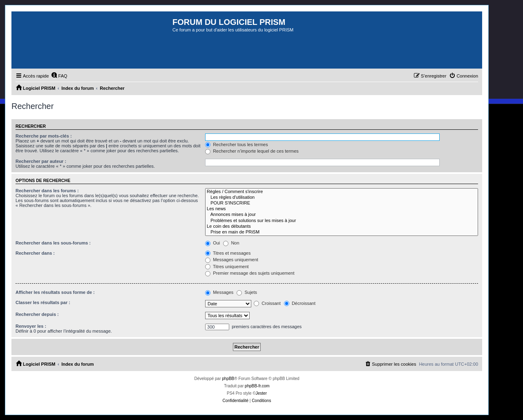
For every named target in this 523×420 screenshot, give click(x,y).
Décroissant (300, 303)
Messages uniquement (232, 260)
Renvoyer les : (31, 326)
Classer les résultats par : (43, 302)
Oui (212, 243)
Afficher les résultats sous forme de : (55, 292)
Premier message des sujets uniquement (250, 273)
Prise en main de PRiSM (342, 232)
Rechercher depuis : (37, 314)
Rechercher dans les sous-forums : (53, 243)
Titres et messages (228, 253)
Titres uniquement (227, 267)
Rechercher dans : (35, 253)
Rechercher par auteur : (41, 161)
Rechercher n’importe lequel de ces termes (252, 151)
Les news (342, 209)
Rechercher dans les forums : (47, 191)
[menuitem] (59, 76)
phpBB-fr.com (257, 386)
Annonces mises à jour (342, 215)
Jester (261, 393)
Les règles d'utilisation (342, 198)
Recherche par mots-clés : (44, 136)
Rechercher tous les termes (237, 144)
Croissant (267, 303)
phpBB (228, 379)
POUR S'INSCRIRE (342, 203)
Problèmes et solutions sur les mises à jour (342, 221)
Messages (219, 292)
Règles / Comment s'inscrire (342, 192)
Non (231, 243)
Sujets (247, 292)
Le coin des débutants (342, 227)
